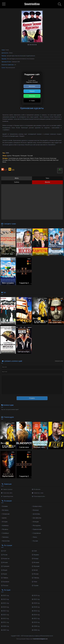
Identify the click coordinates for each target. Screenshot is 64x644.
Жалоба (47, 182)
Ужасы (34, 537)
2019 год (5, 607)
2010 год (36, 623)
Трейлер (17, 182)
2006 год (36, 630)
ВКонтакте (32, 86)
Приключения (37, 530)
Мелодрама (16, 156)
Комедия (24, 156)
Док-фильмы (37, 518)
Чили (34, 582)
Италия (4, 563)
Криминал (5, 526)
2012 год (36, 619)
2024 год (36, 596)
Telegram (32, 91)
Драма (9, 156)
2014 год (36, 615)
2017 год (5, 611)
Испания (36, 563)
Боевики (4, 506)
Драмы (4, 518)
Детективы (36, 514)
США (34, 551)
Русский (30, 156)
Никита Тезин (34, 158)
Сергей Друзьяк (13, 158)
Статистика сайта (7, 493)
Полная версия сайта (38, 497)
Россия (4, 555)
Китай (35, 570)
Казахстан (5, 559)
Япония (35, 574)
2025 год (5, 596)
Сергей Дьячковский (46, 160)
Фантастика (5, 541)
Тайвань (5, 578)
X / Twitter (32, 101)
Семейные (5, 533)
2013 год (5, 619)
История (4, 522)
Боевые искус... (37, 506)
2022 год (36, 600)
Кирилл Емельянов (32, 160)
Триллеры (5, 537)
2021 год (5, 603)
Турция (35, 586)
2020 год (36, 603)
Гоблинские (5, 514)
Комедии (35, 522)
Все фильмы (36, 490)
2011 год (5, 623)
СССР (4, 551)
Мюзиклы (5, 530)
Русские (35, 541)
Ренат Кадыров (21, 160)
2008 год (36, 626)
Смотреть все (59, 361)
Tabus (47, 178)
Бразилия (5, 582)
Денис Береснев (24, 158)
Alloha (17, 178)
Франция (36, 566)
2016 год (36, 611)
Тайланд (36, 578)
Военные (35, 510)
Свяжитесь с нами (38, 493)
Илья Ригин (12, 160)
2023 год (5, 600)
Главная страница (7, 490)
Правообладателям (7, 497)
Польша (5, 586)
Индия (4, 570)
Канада (35, 559)
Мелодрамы (36, 526)
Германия (5, 566)
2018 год (36, 607)
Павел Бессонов (44, 158)
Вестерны (5, 510)
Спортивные (36, 533)
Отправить (32, 398)
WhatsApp (32, 96)
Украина (35, 555)
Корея (4, 574)
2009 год (5, 626)
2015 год (5, 615)
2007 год (5, 630)
